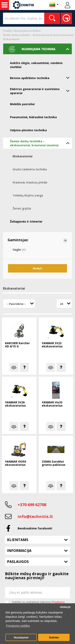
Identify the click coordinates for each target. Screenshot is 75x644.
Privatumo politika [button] (18, 626)
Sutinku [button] (54, 637)
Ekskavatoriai (11, 39)
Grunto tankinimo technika (30, 169)
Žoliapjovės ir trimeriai (26, 221)
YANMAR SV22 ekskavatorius (52, 345)
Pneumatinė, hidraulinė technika (33, 117)
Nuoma (5, 5)
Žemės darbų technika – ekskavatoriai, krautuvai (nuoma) (38, 35)
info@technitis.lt (35, 516)
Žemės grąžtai (22, 208)
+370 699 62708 (32, 505)
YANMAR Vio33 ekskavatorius (52, 404)
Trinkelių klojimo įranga (28, 195)
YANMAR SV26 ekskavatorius (15, 404)
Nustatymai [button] (21, 637)
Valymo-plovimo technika (28, 130)
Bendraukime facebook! (35, 528)
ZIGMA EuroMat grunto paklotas (54, 463)
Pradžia (8, 31)
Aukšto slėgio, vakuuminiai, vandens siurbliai (36, 65)
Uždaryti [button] (65, 607)
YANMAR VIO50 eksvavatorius (15, 463)
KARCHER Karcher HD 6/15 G (17, 345)
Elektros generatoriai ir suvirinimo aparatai (41, 91)
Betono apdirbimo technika (41, 78)
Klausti (24, 367)
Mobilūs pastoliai (22, 104)
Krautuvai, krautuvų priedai (30, 182)
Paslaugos (18, 562)
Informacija (19, 550)
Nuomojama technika (27, 31)
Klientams (18, 540)
